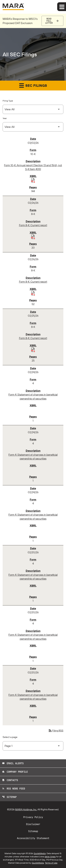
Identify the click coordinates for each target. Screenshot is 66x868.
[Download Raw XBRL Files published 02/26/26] (33, 237)
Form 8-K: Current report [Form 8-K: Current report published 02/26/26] (33, 225)
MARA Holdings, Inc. (26, 809)
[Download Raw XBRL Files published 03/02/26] (33, 180)
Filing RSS (56, 731)
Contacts (10, 780)
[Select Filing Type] (33, 109)
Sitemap (9, 797)
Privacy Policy (33, 817)
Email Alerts (13, 763)
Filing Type (8, 101)
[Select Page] (33, 746)
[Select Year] (33, 127)
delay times (50, 857)
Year (5, 118)
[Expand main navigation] (62, 7)
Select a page (10, 737)
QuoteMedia (40, 853)
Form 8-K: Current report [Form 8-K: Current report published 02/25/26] (33, 338)
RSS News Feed (14, 789)
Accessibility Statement (33, 838)
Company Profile (15, 772)
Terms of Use (51, 863)
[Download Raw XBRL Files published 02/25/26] (33, 350)
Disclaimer (33, 824)
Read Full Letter (49, 21)
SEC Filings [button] (33, 85)
